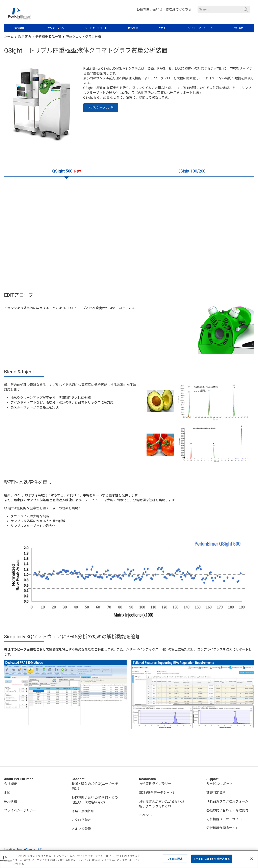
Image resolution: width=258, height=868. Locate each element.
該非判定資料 (216, 793)
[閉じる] (252, 859)
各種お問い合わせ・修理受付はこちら (164, 9)
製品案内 (19, 28)
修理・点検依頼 (83, 811)
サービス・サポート (96, 28)
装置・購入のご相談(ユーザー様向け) (95, 786)
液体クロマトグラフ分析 (83, 37)
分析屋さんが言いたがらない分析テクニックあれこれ (162, 804)
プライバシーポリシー (20, 810)
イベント (146, 815)
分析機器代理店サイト (223, 828)
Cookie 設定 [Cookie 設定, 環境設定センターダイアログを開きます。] (175, 859)
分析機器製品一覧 (48, 37)
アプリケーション (55, 28)
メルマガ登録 (81, 829)
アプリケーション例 (101, 108)
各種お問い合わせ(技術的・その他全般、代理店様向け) (95, 800)
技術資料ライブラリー (155, 784)
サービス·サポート (220, 784)
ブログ (162, 28)
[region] (129, 859)
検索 (246, 10)
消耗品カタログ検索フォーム (227, 801)
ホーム (9, 37)
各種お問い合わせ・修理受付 (227, 810)
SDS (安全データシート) (157, 793)
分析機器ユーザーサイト (224, 819)
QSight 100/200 (192, 171)
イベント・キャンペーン (200, 28)
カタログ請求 (81, 820)
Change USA (33, 849)
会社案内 (239, 28)
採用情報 (10, 801)
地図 (7, 793)
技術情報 (133, 28)
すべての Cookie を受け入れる (212, 859)
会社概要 (10, 784)
